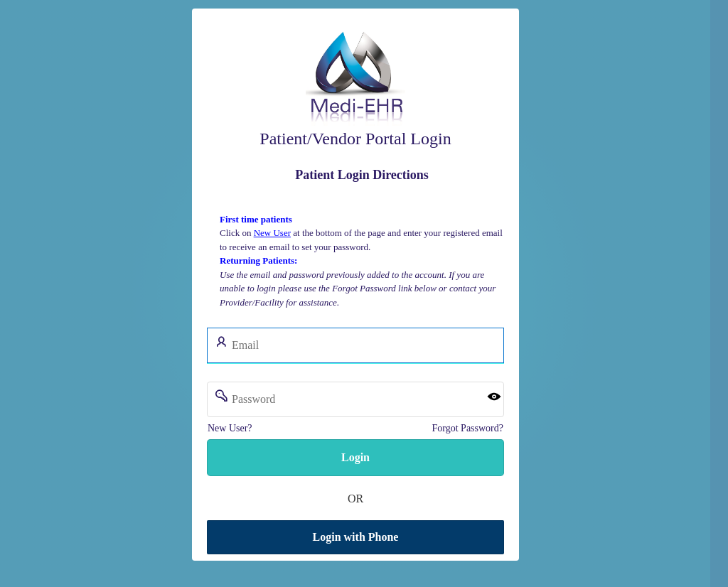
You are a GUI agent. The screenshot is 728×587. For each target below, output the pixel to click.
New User (272, 233)
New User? (230, 428)
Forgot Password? (467, 428)
